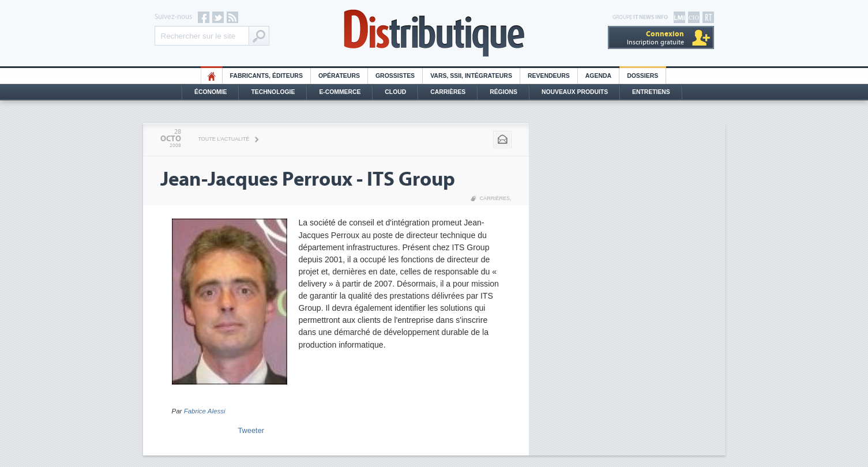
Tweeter (251, 430)
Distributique (434, 33)
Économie (211, 92)
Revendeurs (549, 76)
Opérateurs (339, 76)
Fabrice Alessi (205, 411)
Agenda (598, 76)
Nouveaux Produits (575, 92)
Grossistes (395, 76)
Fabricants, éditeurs (266, 76)
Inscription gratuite (655, 38)
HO (212, 76)
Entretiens (651, 92)
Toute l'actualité (224, 139)
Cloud (395, 92)
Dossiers (642, 76)
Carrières (448, 92)
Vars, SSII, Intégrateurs (471, 76)
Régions (503, 92)
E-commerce (340, 92)
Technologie (273, 92)
